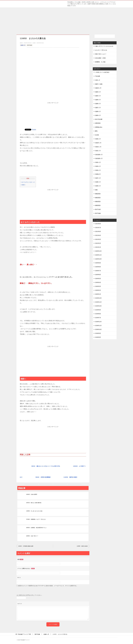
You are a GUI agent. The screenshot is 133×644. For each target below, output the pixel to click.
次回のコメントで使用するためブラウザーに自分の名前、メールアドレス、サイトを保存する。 (48, 586)
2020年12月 (98, 251)
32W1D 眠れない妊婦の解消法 (34, 503)
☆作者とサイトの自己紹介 (102, 72)
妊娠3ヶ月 (23, 45)
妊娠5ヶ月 (98, 100)
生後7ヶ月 (98, 178)
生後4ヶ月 (98, 170)
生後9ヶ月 (98, 186)
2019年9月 (98, 310)
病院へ (23, 185)
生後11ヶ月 (98, 147)
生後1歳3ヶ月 (99, 158)
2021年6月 (98, 231)
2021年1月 (98, 247)
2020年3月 (98, 286)
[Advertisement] (66, 20)
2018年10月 (98, 329)
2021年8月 (98, 224)
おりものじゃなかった (28, 182)
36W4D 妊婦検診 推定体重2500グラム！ (37, 528)
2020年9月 (98, 263)
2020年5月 (98, 279)
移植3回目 (98, 198)
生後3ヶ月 (98, 166)
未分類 (97, 135)
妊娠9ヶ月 (98, 115)
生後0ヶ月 (98, 139)
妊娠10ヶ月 (98, 88)
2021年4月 (98, 235)
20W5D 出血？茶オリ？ (32, 536)
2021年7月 (98, 228)
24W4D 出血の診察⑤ (32, 494)
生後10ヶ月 (98, 143)
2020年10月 (98, 259)
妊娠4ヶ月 (98, 96)
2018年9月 (98, 333)
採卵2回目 (98, 123)
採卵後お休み (99, 127)
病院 (96, 190)
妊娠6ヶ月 (98, 104)
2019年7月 (98, 318)
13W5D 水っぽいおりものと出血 (34, 511)
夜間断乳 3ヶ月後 (100, 62)
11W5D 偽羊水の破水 (82, 546)
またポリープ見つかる (101, 50)
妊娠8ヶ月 (98, 111)
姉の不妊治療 (99, 119)
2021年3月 (98, 239)
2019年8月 (98, 314)
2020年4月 (98, 282)
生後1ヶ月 (98, 151)
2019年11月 (98, 302)
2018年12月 (98, 322)
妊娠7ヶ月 (98, 108)
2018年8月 (98, 337)
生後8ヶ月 (98, 182)
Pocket (34, 129)
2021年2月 (98, 243)
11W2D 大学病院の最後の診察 (26, 546)
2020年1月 (98, 294)
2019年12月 (98, 298)
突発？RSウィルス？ (101, 54)
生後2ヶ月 (98, 162)
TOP (24, 634)
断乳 (96, 131)
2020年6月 (98, 275)
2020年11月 (98, 255)
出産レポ (98, 80)
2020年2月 (98, 290)
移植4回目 (98, 202)
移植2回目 (98, 194)
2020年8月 (98, 267)
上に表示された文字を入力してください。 (30, 595)
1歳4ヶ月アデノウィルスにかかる (104, 46)
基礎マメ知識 (99, 84)
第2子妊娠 (30, 45)
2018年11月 (98, 326)
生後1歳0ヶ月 (99, 155)
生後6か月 (98, 174)
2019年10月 (98, 306)
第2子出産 (98, 209)
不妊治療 (98, 76)
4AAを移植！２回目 (100, 58)
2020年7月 (98, 271)
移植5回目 (98, 205)
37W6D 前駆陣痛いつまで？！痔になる (36, 519)
